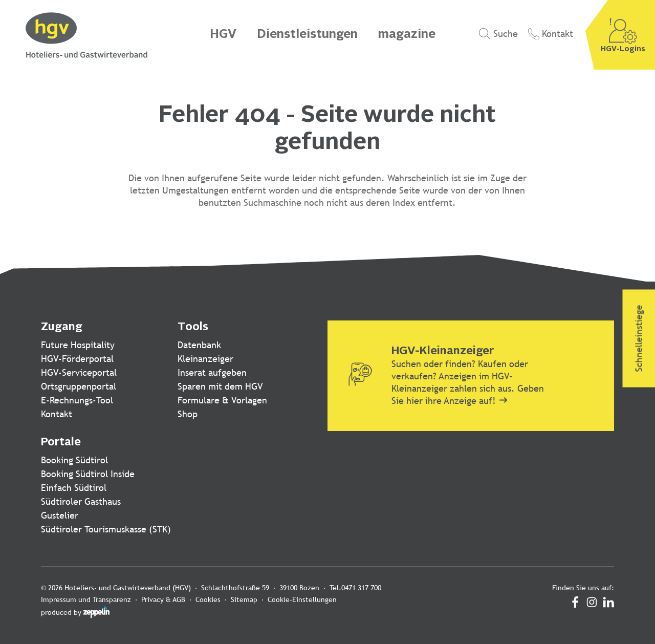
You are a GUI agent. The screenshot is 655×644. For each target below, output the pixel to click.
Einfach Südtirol (74, 488)
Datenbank (199, 345)
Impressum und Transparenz (86, 599)
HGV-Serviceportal (79, 372)
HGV (223, 35)
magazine (407, 35)
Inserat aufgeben (212, 372)
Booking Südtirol (74, 460)
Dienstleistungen (307, 35)
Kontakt (57, 414)
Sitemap (244, 599)
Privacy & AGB (163, 599)
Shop (188, 414)
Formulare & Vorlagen (222, 400)
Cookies (208, 599)
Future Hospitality (78, 345)
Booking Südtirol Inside (88, 474)
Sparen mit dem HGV (220, 386)
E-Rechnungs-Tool (77, 400)
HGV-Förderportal (77, 359)
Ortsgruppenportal (79, 386)
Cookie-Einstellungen (302, 599)
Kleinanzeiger (205, 359)
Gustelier (60, 515)
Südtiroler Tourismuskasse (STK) (106, 529)
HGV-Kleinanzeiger (443, 351)
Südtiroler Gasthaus (81, 501)
